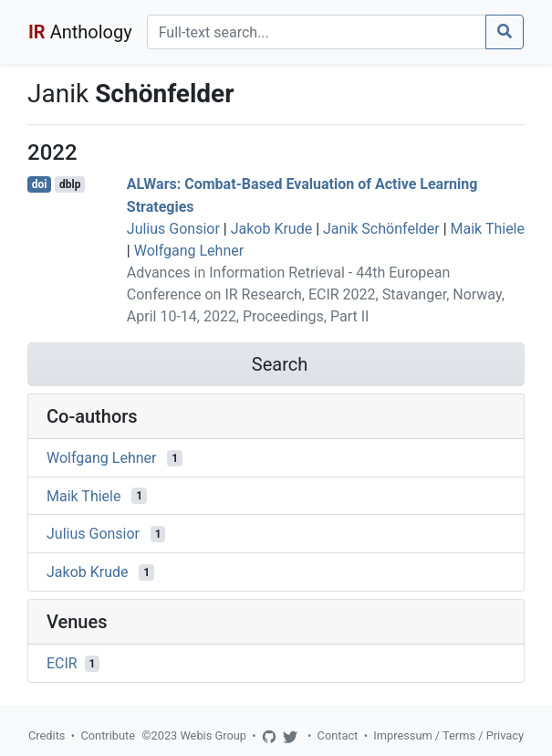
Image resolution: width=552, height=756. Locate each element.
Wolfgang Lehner (189, 251)
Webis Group (213, 735)
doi (40, 184)
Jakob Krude (272, 229)
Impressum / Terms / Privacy (448, 735)
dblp (70, 184)
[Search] (317, 32)
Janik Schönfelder (381, 229)
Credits (47, 735)
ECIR (62, 663)
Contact (338, 735)
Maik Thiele (488, 229)
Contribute (108, 735)
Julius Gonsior (173, 229)
